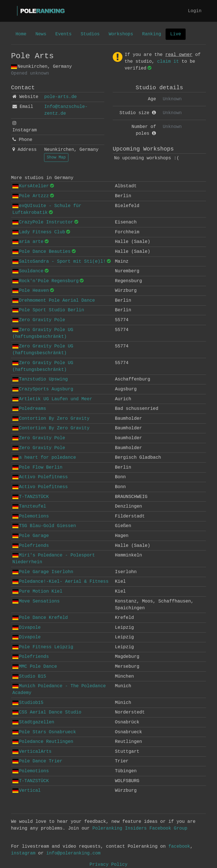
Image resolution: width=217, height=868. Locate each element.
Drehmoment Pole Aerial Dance (54, 301)
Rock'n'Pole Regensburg (46, 281)
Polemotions (31, 516)
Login (195, 11)
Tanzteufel (29, 506)
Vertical (27, 791)
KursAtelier (31, 186)
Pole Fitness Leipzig (43, 647)
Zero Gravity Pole (39, 320)
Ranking (152, 34)
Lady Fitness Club (39, 232)
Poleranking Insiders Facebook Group (140, 828)
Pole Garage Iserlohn (43, 572)
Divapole (27, 628)
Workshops (121, 34)
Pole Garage (31, 536)
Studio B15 (29, 676)
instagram (23, 853)
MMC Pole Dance (35, 667)
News (41, 34)
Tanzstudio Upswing (40, 379)
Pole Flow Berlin (37, 467)
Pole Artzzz (31, 196)
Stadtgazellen (33, 722)
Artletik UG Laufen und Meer (52, 399)
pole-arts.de (60, 97)
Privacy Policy (108, 865)
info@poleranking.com (73, 853)
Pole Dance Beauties (42, 252)
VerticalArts (32, 752)
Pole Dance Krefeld (40, 618)
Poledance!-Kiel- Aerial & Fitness (60, 582)
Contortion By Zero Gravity (51, 419)
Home (21, 34)
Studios (90, 34)
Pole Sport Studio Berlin (48, 310)
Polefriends (31, 546)
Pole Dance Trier (37, 761)
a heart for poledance (44, 458)
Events (64, 34)
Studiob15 (28, 703)
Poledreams (29, 409)
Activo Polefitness (40, 477)
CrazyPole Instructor (43, 222)
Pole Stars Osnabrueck (44, 732)
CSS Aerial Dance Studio (47, 712)
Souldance (28, 271)
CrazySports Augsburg (43, 389)
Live (175, 34)
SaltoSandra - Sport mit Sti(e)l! (59, 262)
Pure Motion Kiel (37, 591)
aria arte (28, 242)
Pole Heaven (31, 291)
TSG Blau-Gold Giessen (44, 526)
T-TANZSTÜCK (31, 497)
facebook (179, 847)
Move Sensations (36, 601)
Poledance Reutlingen (43, 742)
